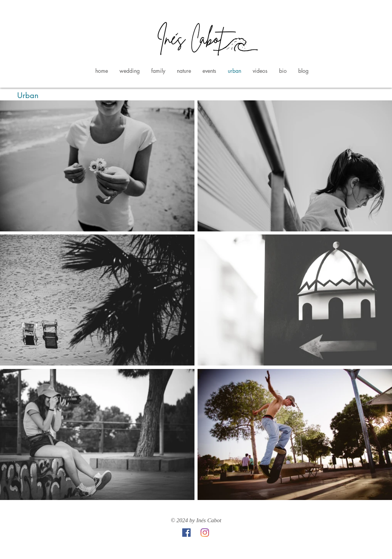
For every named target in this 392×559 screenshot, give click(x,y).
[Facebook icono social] (186, 533)
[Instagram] (205, 533)
